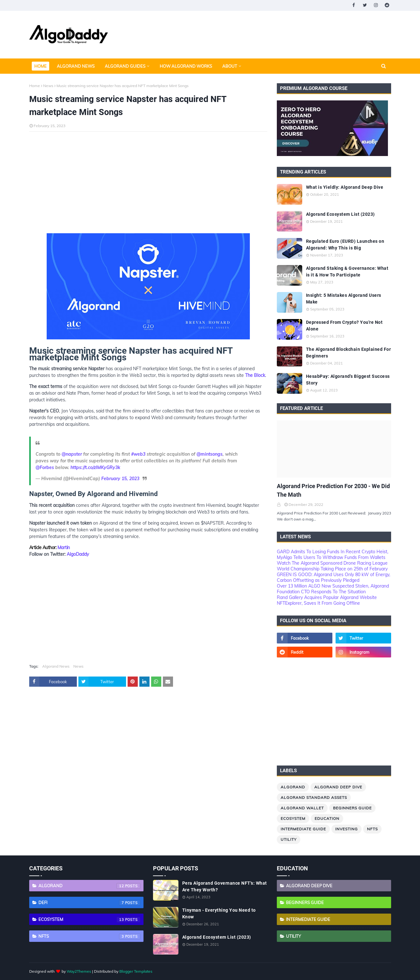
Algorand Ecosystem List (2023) (340, 214)
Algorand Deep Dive (338, 787)
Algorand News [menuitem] (76, 66)
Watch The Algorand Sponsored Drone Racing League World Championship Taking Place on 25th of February (332, 566)
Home (35, 86)
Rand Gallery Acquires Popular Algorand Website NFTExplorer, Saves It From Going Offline (327, 600)
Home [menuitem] (40, 66)
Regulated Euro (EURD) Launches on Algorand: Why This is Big (345, 245)
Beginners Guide (352, 808)
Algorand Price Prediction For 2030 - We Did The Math (333, 490)
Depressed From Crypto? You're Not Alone (344, 326)
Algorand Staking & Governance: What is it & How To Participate (347, 272)
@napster (72, 454)
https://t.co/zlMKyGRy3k (95, 467)
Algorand (293, 787)
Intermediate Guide (303, 829)
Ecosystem (293, 818)
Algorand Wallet (302, 808)
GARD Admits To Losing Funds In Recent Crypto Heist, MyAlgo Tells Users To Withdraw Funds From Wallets (333, 555)
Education (327, 818)
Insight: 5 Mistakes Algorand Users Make (344, 299)
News (48, 86)
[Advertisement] (148, 182)
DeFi (89, 903)
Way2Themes (79, 971)
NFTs (372, 829)
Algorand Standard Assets (314, 797)
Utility (289, 839)
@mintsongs (210, 454)
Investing (347, 829)
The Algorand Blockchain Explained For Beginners (349, 353)
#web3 (138, 454)
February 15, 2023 (120, 479)
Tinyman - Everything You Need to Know (219, 913)
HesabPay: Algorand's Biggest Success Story (348, 380)
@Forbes (45, 467)
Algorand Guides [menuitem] (125, 66)
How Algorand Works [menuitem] (186, 66)
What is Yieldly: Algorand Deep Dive (345, 187)
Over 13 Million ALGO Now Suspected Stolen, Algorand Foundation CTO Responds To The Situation (333, 589)
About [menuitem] (230, 66)
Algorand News (56, 666)
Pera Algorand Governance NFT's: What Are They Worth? (225, 886)
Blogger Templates (136, 971)
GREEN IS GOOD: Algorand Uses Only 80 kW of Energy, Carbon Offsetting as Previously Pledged (333, 577)
